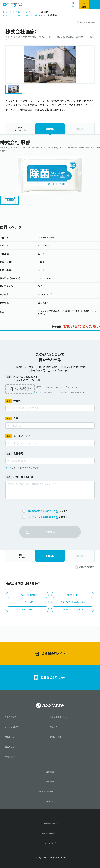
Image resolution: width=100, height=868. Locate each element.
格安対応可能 (73, 595)
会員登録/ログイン (50, 654)
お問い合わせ (56, 737)
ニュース (54, 727)
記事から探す (11, 717)
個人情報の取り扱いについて (43, 511)
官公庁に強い (27, 609)
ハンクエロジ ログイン (50, 843)
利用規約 (50, 782)
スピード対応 (27, 602)
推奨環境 (50, 772)
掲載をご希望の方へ (50, 678)
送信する (50, 532)
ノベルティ (30, 12)
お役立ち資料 (11, 757)
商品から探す (11, 737)
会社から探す (11, 747)
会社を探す (17, 12)
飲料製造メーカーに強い (73, 609)
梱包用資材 (38, 15)
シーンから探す (11, 727)
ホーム (5, 12)
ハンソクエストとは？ (59, 717)
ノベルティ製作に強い (28, 595)
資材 (27, 15)
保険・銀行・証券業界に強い (73, 602)
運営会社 (50, 801)
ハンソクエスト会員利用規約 (43, 517)
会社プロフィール (20, 129)
